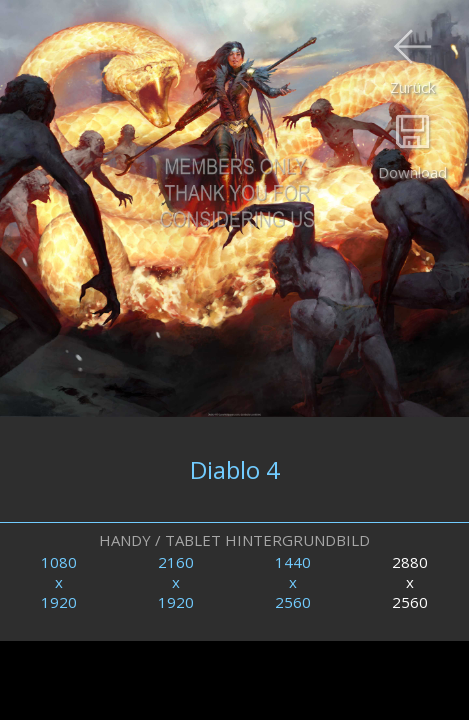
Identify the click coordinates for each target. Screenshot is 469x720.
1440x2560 (293, 582)
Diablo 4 (235, 469)
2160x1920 (176, 582)
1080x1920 (59, 582)
